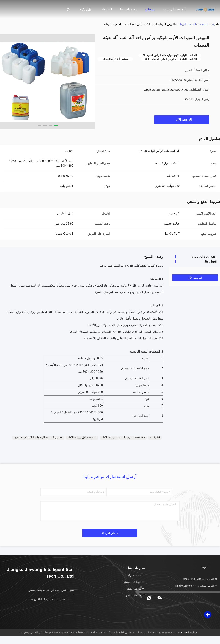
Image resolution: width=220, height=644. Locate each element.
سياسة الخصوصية (187, 632)
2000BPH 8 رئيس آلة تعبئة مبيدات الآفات (123, 438)
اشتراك (63, 599)
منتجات (150, 9)
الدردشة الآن (182, 120)
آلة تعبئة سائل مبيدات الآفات (82, 438)
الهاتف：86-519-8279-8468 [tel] (200, 579)
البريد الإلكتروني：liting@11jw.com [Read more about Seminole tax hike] (196, 586)
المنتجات (204, 24)
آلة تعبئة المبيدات (187, 24)
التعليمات (106, 9)
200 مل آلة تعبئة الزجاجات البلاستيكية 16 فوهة (38, 438)
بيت (213, 24)
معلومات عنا (129, 9)
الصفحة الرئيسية (174, 9)
